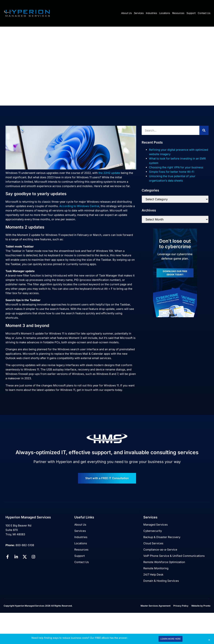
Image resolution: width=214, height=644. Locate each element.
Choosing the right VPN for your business (176, 167)
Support (191, 13)
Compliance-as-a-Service (160, 550)
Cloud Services (153, 543)
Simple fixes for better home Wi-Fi (172, 172)
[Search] (204, 130)
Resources (178, 13)
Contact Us (204, 13)
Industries (151, 13)
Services (139, 13)
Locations (165, 13)
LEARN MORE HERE (171, 639)
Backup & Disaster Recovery (162, 537)
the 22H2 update (109, 173)
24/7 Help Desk (153, 575)
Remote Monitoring (156, 568)
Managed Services (156, 525)
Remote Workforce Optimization (164, 562)
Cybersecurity (153, 531)
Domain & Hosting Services (161, 581)
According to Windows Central (79, 206)
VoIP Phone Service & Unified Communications (174, 556)
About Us (126, 13)
